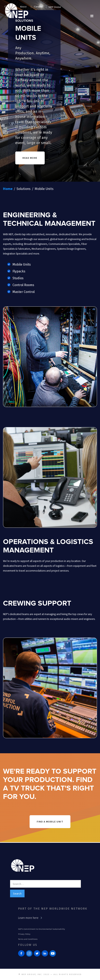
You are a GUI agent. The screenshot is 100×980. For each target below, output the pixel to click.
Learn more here (28, 918)
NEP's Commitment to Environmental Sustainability (42, 929)
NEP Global (55, 7)
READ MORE (30, 158)
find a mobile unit (50, 822)
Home (8, 189)
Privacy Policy (24, 934)
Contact (9, 7)
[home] (16, 13)
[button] (24, 8)
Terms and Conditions (28, 939)
